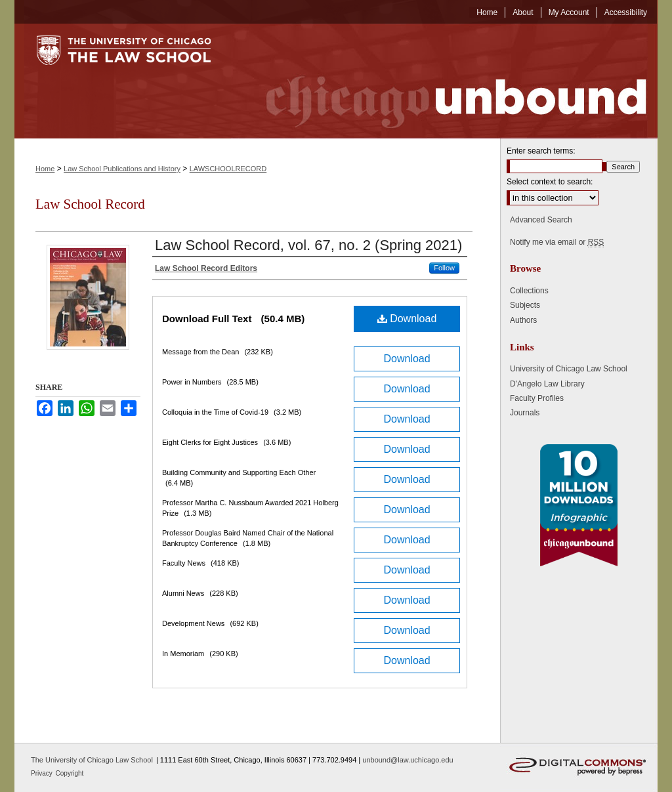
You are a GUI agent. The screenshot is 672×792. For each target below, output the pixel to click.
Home (45, 169)
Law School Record (90, 204)
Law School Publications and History (122, 169)
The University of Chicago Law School (92, 760)
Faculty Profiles (537, 398)
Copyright (70, 773)
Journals (525, 413)
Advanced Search (541, 220)
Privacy (43, 773)
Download (407, 319)
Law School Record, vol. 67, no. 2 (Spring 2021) (308, 245)
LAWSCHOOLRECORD (228, 169)
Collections (529, 291)
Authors (523, 320)
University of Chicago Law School (569, 369)
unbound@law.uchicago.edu (408, 760)
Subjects (525, 305)
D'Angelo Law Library (547, 384)
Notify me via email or (557, 242)
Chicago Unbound (444, 81)
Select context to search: (550, 182)
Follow (444, 268)
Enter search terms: (541, 151)
